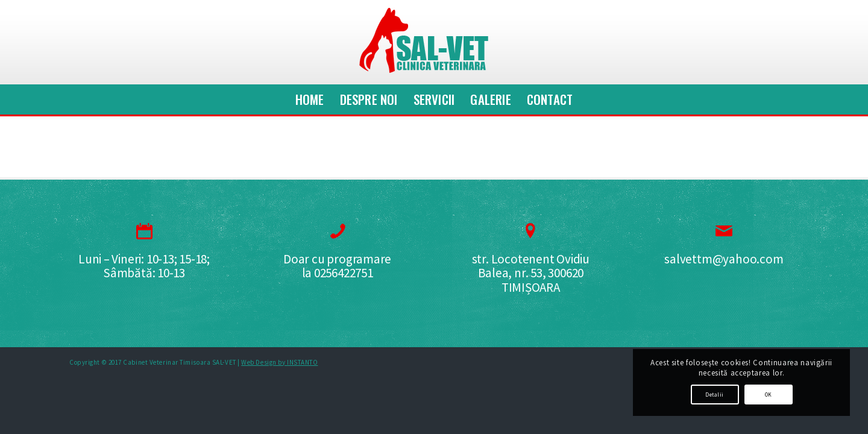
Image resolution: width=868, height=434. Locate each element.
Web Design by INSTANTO (279, 362)
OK (769, 395)
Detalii (714, 395)
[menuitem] (310, 99)
